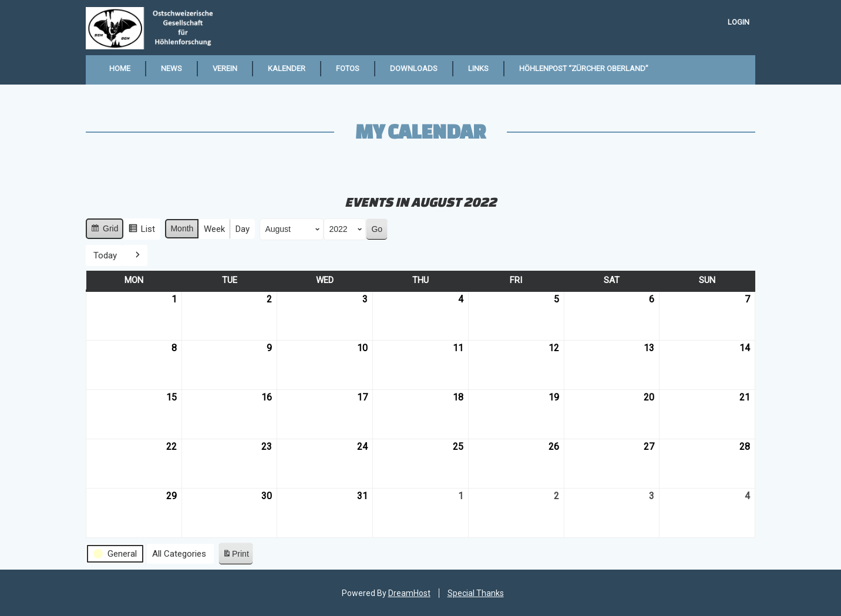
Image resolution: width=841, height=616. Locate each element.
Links (478, 68)
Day (243, 229)
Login (739, 22)
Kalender (287, 68)
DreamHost (409, 593)
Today (105, 255)
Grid (104, 230)
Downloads (414, 68)
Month (182, 228)
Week (214, 229)
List (142, 230)
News (171, 68)
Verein (225, 68)
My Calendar (420, 131)
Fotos (348, 68)
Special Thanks (476, 593)
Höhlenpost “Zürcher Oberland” (584, 68)
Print (236, 556)
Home (120, 68)
